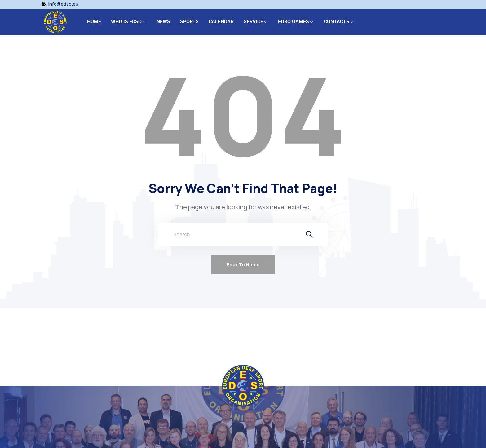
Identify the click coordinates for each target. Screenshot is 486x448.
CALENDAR (221, 22)
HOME (94, 22)
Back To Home (243, 265)
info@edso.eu (63, 4)
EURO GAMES (294, 22)
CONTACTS (337, 22)
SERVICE (253, 22)
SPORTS (189, 22)
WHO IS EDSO (126, 22)
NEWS (163, 22)
